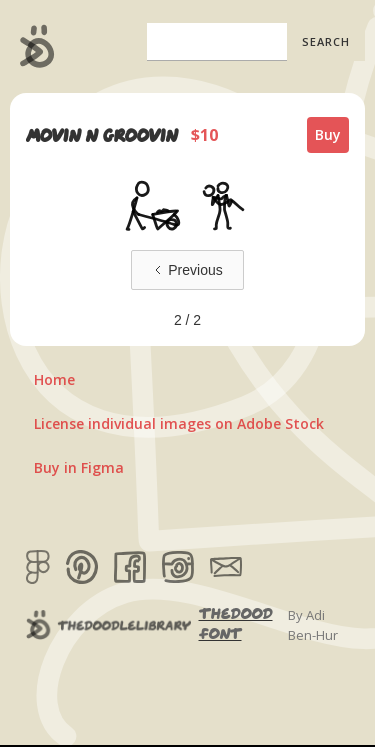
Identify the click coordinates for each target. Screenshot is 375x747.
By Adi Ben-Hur (313, 625)
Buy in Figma (79, 467)
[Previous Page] (187, 270)
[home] (32, 46)
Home (54, 379)
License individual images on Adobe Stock (179, 423)
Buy (328, 134)
